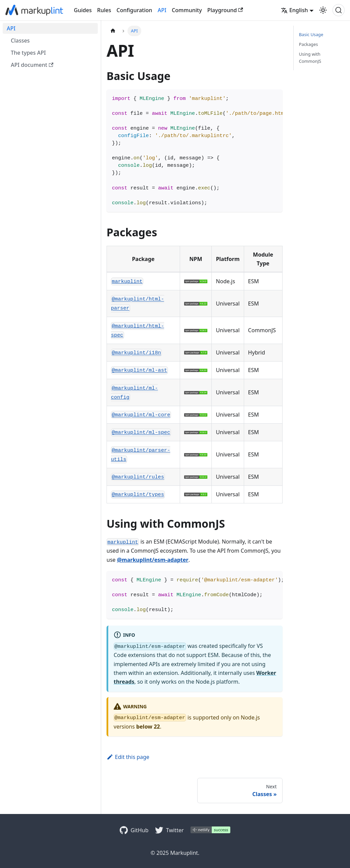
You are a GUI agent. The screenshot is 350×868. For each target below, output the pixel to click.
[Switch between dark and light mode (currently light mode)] (323, 10)
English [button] (294, 10)
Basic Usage (311, 34)
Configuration (135, 10)
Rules (104, 10)
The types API (28, 53)
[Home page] (113, 31)
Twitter (175, 830)
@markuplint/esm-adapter (153, 560)
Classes (20, 41)
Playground (225, 10)
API (162, 10)
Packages (309, 44)
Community (187, 10)
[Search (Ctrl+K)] (339, 10)
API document (32, 65)
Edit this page (128, 757)
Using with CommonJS (310, 58)
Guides (83, 10)
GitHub (139, 830)
